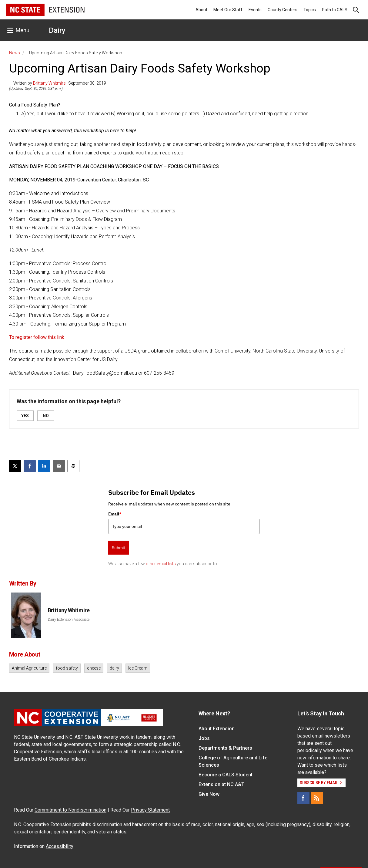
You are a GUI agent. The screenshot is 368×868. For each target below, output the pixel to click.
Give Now (209, 794)
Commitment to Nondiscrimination (70, 810)
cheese (94, 668)
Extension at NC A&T (221, 784)
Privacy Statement (150, 810)
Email (115, 514)
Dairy (57, 30)
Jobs (204, 738)
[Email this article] (59, 466)
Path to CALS (335, 10)
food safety (67, 668)
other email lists (161, 564)
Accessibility (60, 846)
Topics (310, 10)
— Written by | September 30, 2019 (58, 83)
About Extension (217, 729)
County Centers (283, 10)
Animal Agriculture (29, 668)
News (15, 53)
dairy (114, 668)
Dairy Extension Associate (69, 620)
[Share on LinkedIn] (44, 466)
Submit (119, 548)
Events (255, 10)
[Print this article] (73, 466)
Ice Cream (138, 668)
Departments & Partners (225, 748)
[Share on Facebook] (30, 466)
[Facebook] (303, 798)
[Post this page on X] (15, 466)
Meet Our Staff (228, 10)
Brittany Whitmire (49, 83)
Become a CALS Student (226, 775)
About (201, 10)
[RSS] (317, 798)
